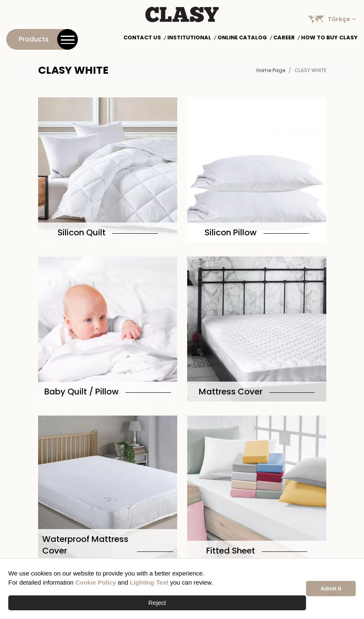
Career (284, 38)
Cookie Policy (96, 582)
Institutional (189, 38)
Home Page (271, 70)
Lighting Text (149, 582)
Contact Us (142, 38)
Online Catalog (242, 38)
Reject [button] (157, 603)
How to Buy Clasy (329, 38)
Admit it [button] (331, 589)
